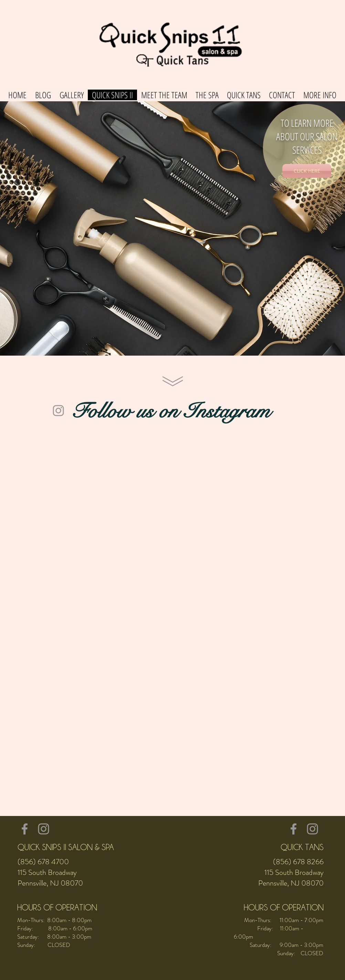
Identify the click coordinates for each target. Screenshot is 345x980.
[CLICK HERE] (307, 171)
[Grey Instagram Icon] (58, 411)
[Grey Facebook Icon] (25, 829)
